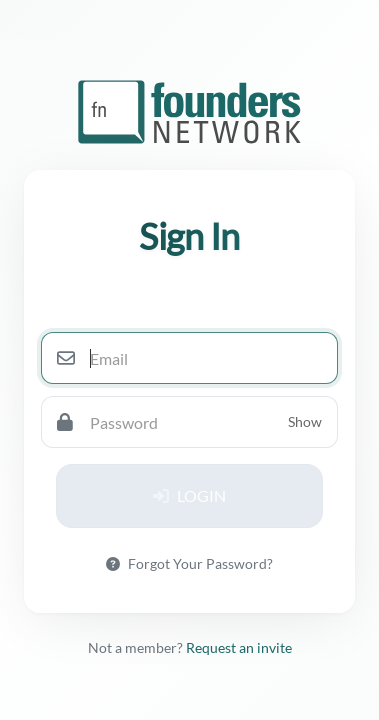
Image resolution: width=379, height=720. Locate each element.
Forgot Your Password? (189, 563)
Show (305, 421)
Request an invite (239, 647)
